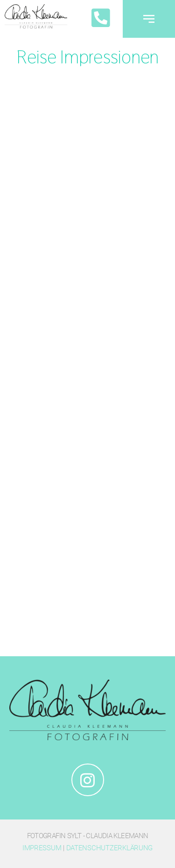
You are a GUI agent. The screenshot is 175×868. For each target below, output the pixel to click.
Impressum (42, 848)
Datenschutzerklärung (110, 848)
